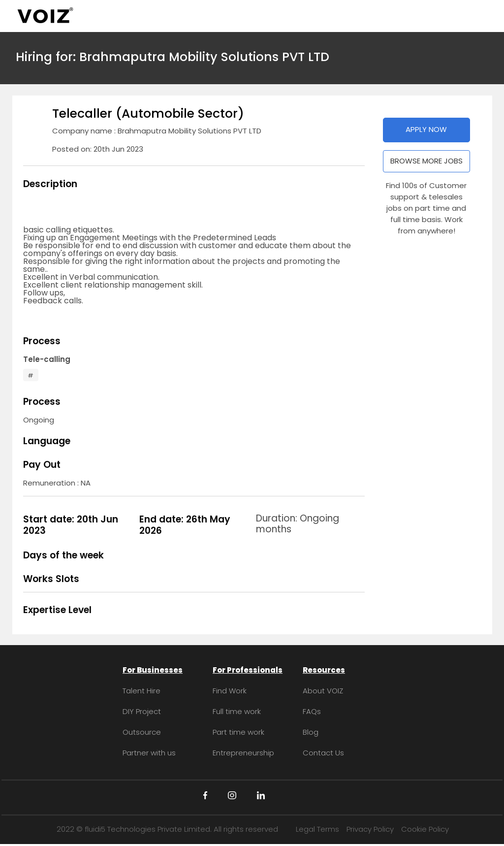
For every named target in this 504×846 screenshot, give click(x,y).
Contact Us (323, 753)
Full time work (237, 711)
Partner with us (149, 753)
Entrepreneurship (243, 753)
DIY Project (142, 711)
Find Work (230, 691)
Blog (311, 732)
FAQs (312, 711)
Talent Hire (142, 691)
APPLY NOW (426, 129)
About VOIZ (323, 691)
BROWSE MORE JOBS (426, 161)
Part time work (238, 732)
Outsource (142, 732)
